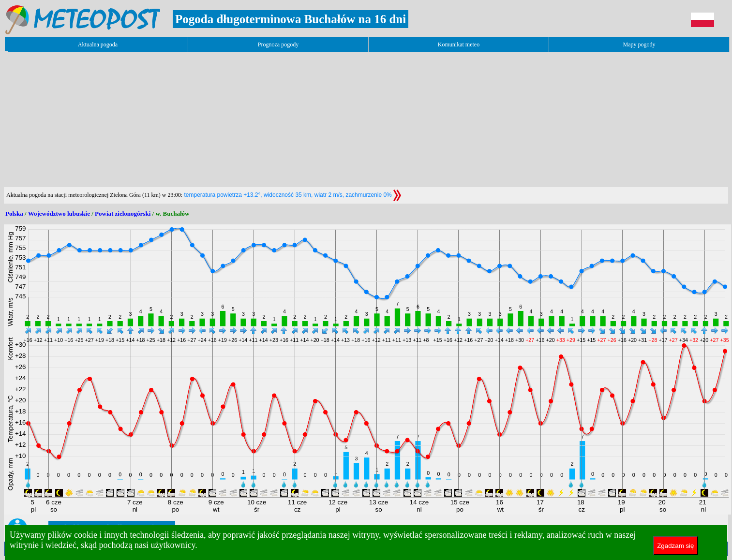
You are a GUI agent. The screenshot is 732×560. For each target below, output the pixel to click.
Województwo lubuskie (59, 214)
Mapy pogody (639, 44)
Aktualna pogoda (98, 44)
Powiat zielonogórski (123, 214)
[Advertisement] (180, 119)
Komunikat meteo (459, 44)
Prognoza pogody (278, 44)
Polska (14, 214)
